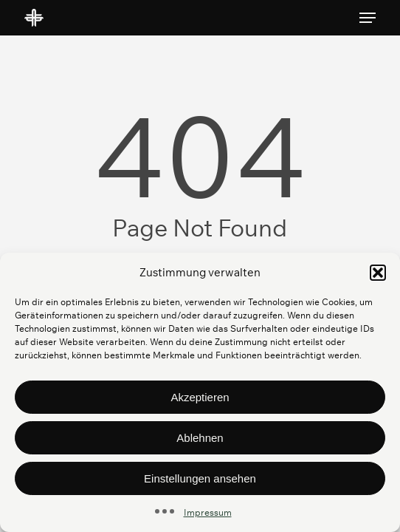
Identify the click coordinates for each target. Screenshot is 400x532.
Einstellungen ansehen (200, 478)
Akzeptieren (200, 397)
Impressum (208, 512)
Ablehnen (200, 438)
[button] (378, 273)
